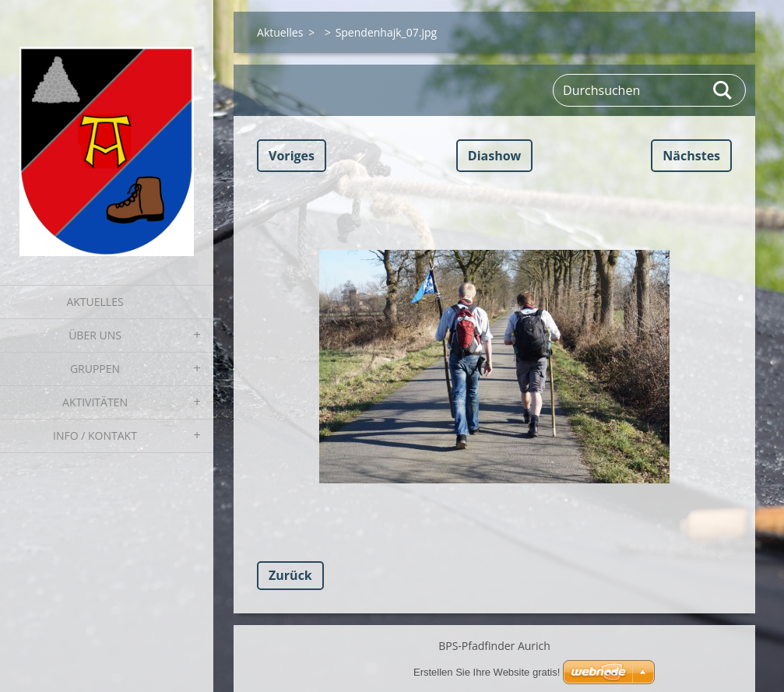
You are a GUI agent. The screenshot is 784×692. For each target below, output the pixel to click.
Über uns (95, 335)
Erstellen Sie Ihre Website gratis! (487, 672)
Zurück (290, 575)
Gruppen (95, 369)
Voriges (292, 156)
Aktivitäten (95, 402)
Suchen (723, 90)
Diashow (494, 156)
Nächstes (691, 156)
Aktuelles (95, 302)
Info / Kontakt (95, 436)
